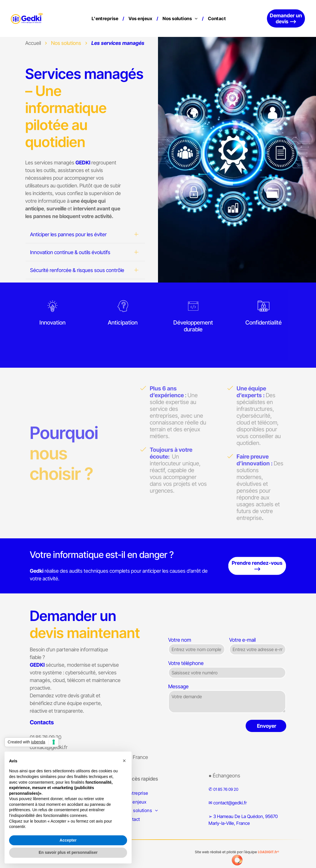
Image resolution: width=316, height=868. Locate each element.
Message (178, 686)
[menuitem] (106, 18)
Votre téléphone (186, 663)
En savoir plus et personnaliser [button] (68, 852)
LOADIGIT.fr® (268, 852)
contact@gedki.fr (230, 803)
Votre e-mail (242, 640)
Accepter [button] (68, 840)
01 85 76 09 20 (226, 789)
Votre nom (180, 640)
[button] (124, 761)
